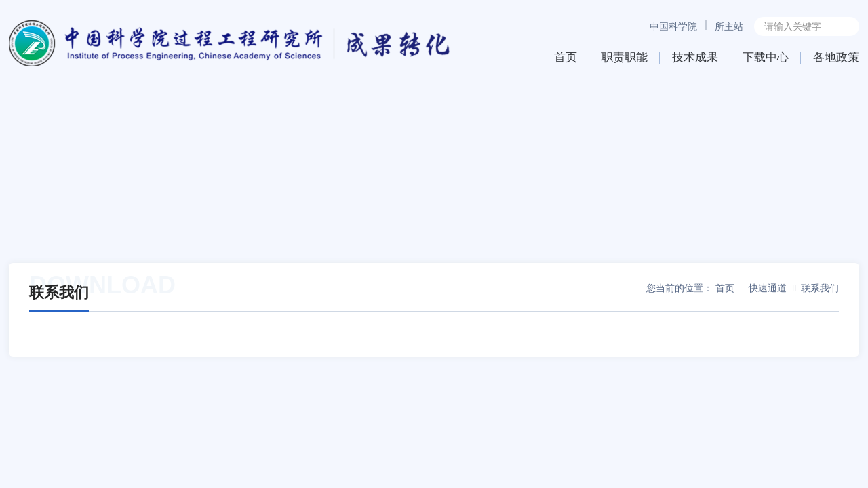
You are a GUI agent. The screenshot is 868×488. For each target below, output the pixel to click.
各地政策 (836, 57)
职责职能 (625, 57)
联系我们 (820, 288)
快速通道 (768, 288)
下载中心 (766, 57)
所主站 (729, 26)
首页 (566, 57)
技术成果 (695, 57)
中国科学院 (673, 26)
